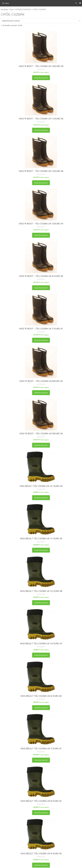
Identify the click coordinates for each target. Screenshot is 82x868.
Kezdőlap (4, 9)
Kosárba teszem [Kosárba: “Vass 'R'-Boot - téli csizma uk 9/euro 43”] (41, 445)
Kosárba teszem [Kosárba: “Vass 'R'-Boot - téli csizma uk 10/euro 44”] (41, 78)
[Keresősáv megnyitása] (76, 3)
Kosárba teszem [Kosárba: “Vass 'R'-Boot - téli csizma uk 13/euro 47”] (41, 235)
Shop (11, 9)
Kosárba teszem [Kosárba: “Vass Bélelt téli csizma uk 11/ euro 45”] (41, 550)
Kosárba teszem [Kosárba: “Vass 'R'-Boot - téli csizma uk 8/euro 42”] (41, 393)
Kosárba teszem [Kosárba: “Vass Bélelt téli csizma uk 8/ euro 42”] (41, 813)
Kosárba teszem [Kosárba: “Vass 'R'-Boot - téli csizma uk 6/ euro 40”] (41, 288)
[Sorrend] (41, 21)
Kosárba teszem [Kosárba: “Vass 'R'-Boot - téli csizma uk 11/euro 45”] (41, 130)
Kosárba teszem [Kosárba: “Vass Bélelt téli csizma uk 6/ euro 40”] (41, 708)
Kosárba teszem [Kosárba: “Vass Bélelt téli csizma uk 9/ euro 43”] (41, 865)
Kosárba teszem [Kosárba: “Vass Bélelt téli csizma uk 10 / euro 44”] (41, 498)
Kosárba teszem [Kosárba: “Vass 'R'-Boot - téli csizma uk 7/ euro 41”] (41, 340)
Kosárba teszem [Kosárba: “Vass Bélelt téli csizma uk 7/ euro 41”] (41, 760)
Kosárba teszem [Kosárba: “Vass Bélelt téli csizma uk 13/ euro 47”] (41, 655)
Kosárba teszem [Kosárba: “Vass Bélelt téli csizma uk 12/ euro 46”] (41, 603)
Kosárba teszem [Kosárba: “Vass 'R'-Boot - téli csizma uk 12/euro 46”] (41, 183)
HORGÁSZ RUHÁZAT (23, 9)
